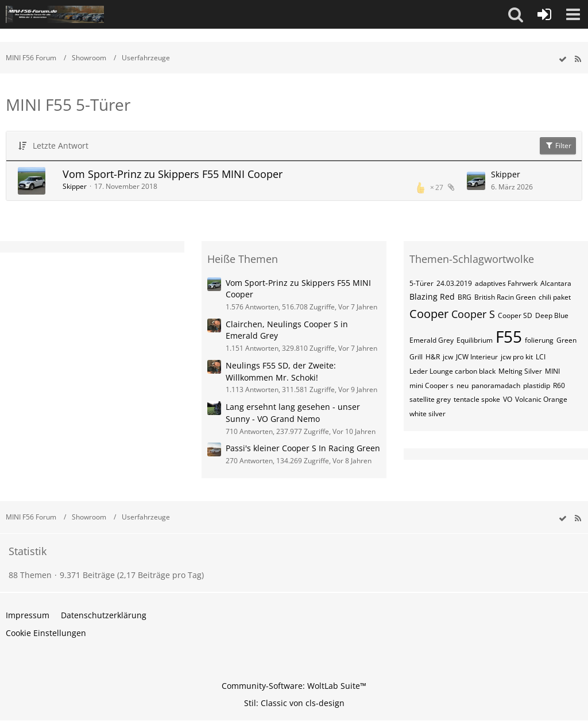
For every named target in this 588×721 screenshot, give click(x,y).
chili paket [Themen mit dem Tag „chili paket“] (555, 297)
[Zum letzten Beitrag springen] (476, 181)
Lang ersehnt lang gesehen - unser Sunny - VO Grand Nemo (293, 413)
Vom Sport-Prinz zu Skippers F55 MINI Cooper (173, 174)
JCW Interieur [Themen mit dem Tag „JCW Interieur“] (477, 357)
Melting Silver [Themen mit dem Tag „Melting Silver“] (520, 371)
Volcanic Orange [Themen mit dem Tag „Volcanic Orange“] (541, 399)
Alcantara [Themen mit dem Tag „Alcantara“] (556, 283)
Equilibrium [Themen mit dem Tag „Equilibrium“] (475, 340)
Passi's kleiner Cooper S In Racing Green (303, 448)
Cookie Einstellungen (46, 633)
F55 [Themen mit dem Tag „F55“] (509, 336)
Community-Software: (294, 686)
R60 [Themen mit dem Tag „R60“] (559, 385)
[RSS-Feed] (578, 59)
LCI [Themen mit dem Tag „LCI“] (541, 357)
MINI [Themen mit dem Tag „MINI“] (552, 371)
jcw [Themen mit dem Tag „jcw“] (448, 357)
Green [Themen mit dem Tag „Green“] (566, 340)
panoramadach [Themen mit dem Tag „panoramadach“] (496, 385)
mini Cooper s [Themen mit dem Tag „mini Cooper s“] (432, 385)
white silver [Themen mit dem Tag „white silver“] (428, 414)
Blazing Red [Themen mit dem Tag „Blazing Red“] (432, 296)
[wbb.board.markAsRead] (563, 59)
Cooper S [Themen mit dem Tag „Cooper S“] (473, 314)
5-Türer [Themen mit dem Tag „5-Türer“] (421, 283)
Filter (558, 146)
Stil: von (294, 703)
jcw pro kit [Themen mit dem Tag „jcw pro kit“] (517, 357)
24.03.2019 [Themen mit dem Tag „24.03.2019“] (454, 283)
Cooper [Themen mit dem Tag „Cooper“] (429, 314)
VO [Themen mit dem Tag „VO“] (508, 399)
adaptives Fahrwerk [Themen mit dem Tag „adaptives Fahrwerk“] (506, 283)
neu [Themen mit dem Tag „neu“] (463, 385)
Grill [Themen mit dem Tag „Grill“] (416, 357)
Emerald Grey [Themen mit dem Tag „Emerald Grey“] (432, 340)
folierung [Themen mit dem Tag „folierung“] (539, 340)
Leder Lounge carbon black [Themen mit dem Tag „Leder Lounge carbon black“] (452, 371)
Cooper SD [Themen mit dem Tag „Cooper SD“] (515, 315)
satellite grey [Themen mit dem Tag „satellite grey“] (430, 399)
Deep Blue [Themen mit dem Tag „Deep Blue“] (552, 315)
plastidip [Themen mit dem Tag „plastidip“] (537, 385)
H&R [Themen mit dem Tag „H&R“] (433, 357)
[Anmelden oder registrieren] (544, 14)
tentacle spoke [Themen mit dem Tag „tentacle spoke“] (477, 399)
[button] (516, 14)
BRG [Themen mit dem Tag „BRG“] (465, 297)
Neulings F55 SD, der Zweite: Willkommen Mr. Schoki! (281, 371)
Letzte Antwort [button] (61, 146)
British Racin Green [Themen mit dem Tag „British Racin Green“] (505, 297)
